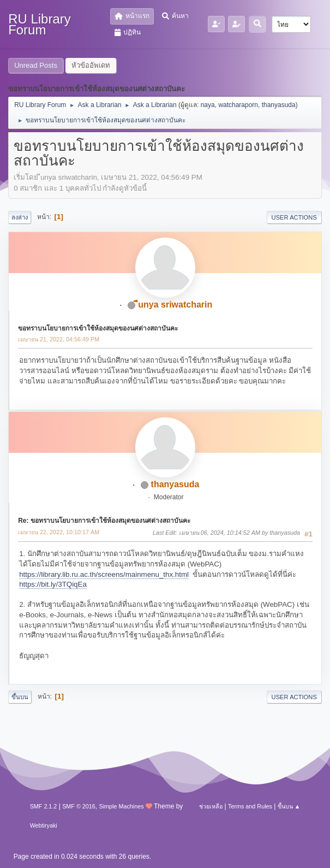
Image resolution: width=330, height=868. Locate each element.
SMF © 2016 (79, 806)
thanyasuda (279, 105)
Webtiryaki (44, 825)
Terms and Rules (250, 806)
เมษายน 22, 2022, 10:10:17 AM (59, 532)
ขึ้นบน (20, 697)
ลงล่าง (20, 217)
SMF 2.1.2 (44, 806)
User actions (294, 217)
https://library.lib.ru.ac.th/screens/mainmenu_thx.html (104, 574)
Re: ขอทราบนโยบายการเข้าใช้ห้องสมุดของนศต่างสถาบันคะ (104, 521)
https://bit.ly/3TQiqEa (53, 584)
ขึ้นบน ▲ (289, 806)
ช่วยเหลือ (211, 806)
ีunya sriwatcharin (175, 305)
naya (208, 105)
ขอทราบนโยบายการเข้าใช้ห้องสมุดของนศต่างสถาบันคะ (98, 328)
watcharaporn (238, 105)
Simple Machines (122, 806)
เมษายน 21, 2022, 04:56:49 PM (59, 339)
